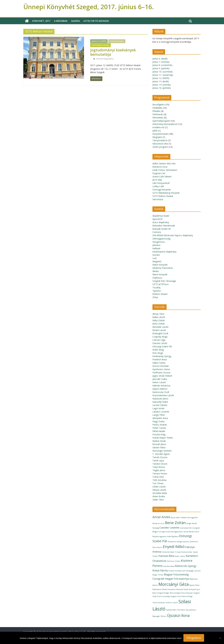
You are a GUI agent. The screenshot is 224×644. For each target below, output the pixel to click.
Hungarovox (159, 242)
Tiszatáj (156, 287)
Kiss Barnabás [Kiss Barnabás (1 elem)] (169, 566)
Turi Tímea (158, 483)
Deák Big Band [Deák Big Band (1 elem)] (173, 536)
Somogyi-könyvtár (162, 190)
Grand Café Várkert (162, 177)
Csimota (157, 232)
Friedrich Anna (160, 359)
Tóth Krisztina (159, 480)
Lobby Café (158, 186)
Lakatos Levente (161, 412)
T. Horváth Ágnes (161, 454)
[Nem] (220, 638)
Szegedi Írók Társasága (164, 281)
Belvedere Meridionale (164, 226)
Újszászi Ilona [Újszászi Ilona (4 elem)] (178, 615)
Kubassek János (160, 399)
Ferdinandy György (162, 356)
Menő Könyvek (160, 274)
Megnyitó (157, 137)
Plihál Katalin (159, 431)
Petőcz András (160, 425)
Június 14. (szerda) (162, 85)
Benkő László (159, 330)
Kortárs (156, 255)
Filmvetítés (158, 118)
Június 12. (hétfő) (99, 41)
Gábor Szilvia (159, 363)
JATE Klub (157, 180)
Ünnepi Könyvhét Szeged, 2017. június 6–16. (89, 7)
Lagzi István (158, 408)
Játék (155, 131)
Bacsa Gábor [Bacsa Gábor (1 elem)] (176, 518)
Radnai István (159, 441)
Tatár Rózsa (159, 467)
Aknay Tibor (158, 314)
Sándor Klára (159, 447)
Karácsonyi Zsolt (161, 392)
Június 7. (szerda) (161, 62)
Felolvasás (158, 114)
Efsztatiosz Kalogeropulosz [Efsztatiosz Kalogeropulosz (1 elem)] (178, 542)
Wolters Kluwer (160, 294)
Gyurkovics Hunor (161, 369)
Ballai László (159, 317)
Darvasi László (160, 343)
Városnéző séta (160, 144)
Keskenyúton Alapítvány (164, 252)
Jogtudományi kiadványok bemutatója (113, 52)
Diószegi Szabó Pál (162, 346)
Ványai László (159, 490)
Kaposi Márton (160, 389)
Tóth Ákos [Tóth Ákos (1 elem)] (181, 610)
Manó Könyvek (160, 265)
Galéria (75, 21)
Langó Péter (159, 415)
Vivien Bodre (159, 496)
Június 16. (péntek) (162, 88)
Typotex (157, 291)
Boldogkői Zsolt (160, 333)
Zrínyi (155, 297)
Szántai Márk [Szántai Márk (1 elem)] (171, 610)
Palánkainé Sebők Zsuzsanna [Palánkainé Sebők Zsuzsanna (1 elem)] (164, 589)
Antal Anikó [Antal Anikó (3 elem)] (161, 517)
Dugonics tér (159, 173)
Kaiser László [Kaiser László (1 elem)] (180, 556)
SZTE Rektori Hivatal (100, 45)
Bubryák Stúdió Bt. (162, 229)
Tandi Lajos (158, 460)
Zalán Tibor (158, 500)
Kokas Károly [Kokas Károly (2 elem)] (160, 570)
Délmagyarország (161, 239)
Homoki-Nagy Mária (105, 59)
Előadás (156, 111)
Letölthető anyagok (96, 21)
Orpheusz (157, 278)
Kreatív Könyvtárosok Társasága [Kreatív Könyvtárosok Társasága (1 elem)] (181, 571)
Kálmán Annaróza (161, 386)
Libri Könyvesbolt (161, 183)
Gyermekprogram (161, 121)
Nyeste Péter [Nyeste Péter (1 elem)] (195, 585)
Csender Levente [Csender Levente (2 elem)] (169, 528)
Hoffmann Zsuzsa (161, 373)
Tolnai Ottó (158, 477)
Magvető (157, 261)
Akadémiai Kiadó (161, 216)
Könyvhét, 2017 (41, 21)
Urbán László (159, 487)
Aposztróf (157, 219)
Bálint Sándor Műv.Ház (164, 163)
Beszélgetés (159, 105)
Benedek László (160, 327)
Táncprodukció (160, 140)
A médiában (61, 21)
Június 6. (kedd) (160, 59)
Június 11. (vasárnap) (163, 75)
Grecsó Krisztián (161, 366)
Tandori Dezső (160, 464)
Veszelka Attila (160, 493)
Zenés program (160, 147)
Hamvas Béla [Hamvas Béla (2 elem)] (166, 556)
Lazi (154, 258)
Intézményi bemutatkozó (165, 124)
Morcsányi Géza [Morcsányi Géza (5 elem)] (174, 584)
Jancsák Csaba (160, 379)
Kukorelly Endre (160, 402)
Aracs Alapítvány (161, 222)
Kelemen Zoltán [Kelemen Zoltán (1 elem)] (173, 561)
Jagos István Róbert (162, 376)
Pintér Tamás (159, 428)
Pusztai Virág (159, 434)
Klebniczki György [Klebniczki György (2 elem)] (186, 566)
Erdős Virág (158, 350)
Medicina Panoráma (163, 268)
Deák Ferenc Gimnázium (165, 170)
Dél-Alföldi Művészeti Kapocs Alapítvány (173, 235)
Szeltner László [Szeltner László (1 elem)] (172, 603)
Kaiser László (159, 382)
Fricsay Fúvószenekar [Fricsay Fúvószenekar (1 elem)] (184, 552)
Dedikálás (157, 108)
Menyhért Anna (160, 418)
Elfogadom (194, 638)
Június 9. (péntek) (161, 68)
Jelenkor (156, 245)
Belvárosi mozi (160, 167)
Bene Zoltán (159, 324)
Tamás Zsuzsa (160, 457)
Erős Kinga (158, 353)
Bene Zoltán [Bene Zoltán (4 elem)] (175, 523)
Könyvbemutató (117, 41)
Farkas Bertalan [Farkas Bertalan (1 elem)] (168, 552)
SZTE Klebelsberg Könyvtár (166, 193)
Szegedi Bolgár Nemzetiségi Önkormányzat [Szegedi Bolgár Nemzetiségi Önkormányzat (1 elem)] (175, 593)
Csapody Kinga (160, 337)
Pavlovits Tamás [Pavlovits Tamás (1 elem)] (182, 589)
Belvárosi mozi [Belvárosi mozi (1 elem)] (158, 523)
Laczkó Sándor (160, 405)
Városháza (158, 199)
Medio (156, 271)
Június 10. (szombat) (163, 72)
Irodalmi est (158, 127)
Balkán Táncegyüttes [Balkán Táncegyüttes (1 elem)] (190, 518)
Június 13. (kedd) (161, 81)
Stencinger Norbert (162, 451)
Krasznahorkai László (163, 395)
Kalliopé (156, 248)
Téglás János (159, 470)
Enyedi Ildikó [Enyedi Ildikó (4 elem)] (174, 546)
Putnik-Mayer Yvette (163, 438)
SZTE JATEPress (161, 284)
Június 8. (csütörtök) (162, 65)
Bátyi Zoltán (159, 320)
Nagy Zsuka (158, 421)
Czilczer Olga (159, 340)
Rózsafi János (159, 444)
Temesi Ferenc (160, 474)
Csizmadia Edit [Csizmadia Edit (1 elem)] (186, 528)
